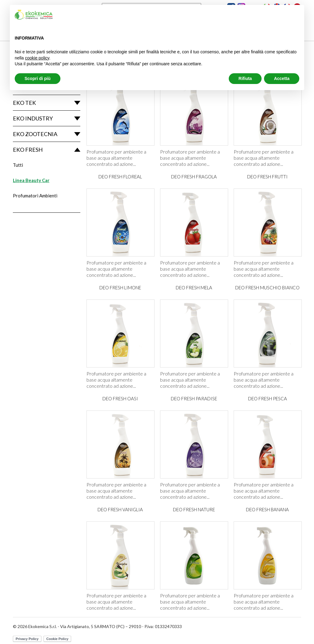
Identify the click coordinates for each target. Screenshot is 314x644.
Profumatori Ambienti (35, 196)
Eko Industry (33, 118)
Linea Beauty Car (31, 180)
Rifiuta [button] (245, 78)
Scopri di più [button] (38, 78)
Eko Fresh (28, 150)
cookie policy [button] (37, 58)
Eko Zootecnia (35, 134)
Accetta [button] (282, 78)
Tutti (18, 165)
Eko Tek (24, 103)
